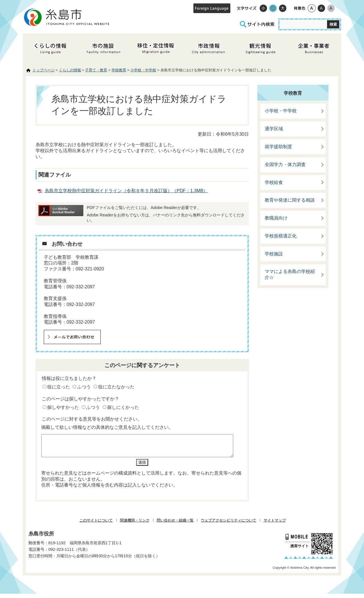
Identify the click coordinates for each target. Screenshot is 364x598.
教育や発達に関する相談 (290, 200)
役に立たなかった (116, 387)
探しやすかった (63, 407)
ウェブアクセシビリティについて (228, 524)
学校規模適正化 (281, 236)
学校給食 (274, 182)
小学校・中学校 (143, 70)
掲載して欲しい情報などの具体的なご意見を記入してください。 (107, 427)
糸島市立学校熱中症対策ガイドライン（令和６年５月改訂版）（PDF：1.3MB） (126, 191)
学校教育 (119, 70)
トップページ (44, 70)
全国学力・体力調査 (285, 164)
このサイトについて (96, 524)
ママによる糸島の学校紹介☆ (290, 274)
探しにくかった (123, 407)
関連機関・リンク (135, 524)
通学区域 (274, 129)
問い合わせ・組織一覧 (175, 524)
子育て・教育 (96, 70)
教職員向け (276, 218)
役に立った (59, 387)
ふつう (84, 387)
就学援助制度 (278, 147)
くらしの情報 (70, 70)
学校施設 (274, 254)
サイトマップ (275, 524)
